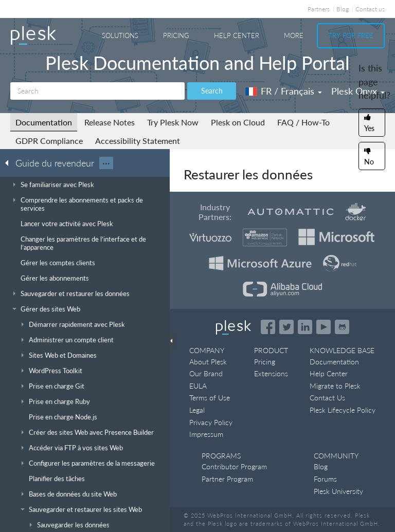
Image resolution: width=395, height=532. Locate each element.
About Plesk (208, 362)
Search (212, 91)
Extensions (271, 373)
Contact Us (327, 398)
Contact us (370, 9)
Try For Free (351, 35)
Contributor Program (234, 466)
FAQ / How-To (303, 122)
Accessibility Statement (138, 141)
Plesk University (338, 491)
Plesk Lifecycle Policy (343, 410)
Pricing (176, 35)
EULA (198, 386)
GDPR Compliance (49, 141)
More (294, 35)
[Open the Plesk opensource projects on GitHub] (342, 327)
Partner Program (227, 479)
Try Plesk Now (173, 122)
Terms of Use (210, 398)
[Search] (97, 91)
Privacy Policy (211, 422)
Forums (325, 479)
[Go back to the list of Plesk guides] (10, 162)
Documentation (44, 122)
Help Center (237, 35)
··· (106, 163)
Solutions (120, 35)
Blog (343, 9)
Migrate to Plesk (335, 386)
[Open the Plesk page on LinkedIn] (305, 327)
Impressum (206, 434)
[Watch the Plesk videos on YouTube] (324, 327)
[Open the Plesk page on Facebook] (268, 327)
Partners (319, 9)
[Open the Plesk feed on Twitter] (286, 327)
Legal (197, 410)
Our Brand (206, 373)
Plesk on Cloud (238, 122)
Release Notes (110, 122)
